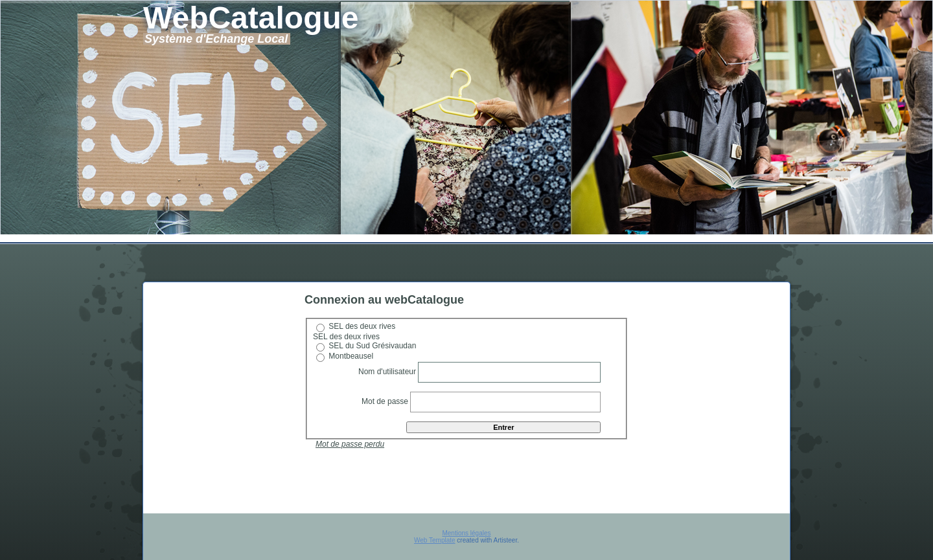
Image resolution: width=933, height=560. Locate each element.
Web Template (435, 540)
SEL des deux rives (362, 326)
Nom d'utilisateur (387, 372)
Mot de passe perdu (350, 444)
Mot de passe (386, 401)
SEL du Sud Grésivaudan (372, 346)
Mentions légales (466, 533)
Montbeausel (351, 356)
